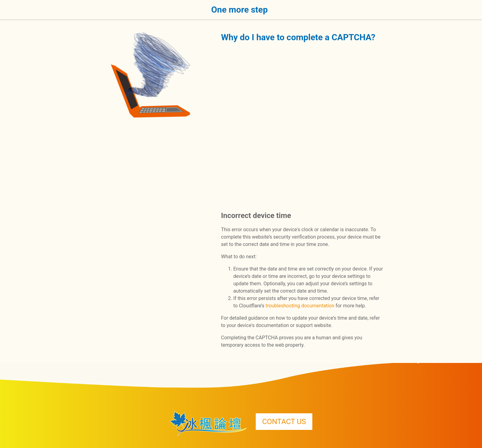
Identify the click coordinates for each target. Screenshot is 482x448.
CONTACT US (284, 422)
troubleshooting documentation (300, 306)
